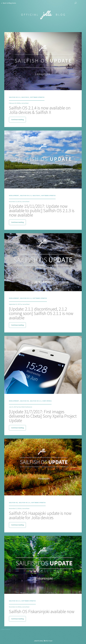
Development (14, 196)
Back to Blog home (9, 3)
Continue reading (17, 120)
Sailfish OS (24, 401)
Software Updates (37, 97)
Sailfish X (25, 97)
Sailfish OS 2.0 (15, 97)
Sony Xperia (47, 401)
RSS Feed (48, 641)
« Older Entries (5, 629)
